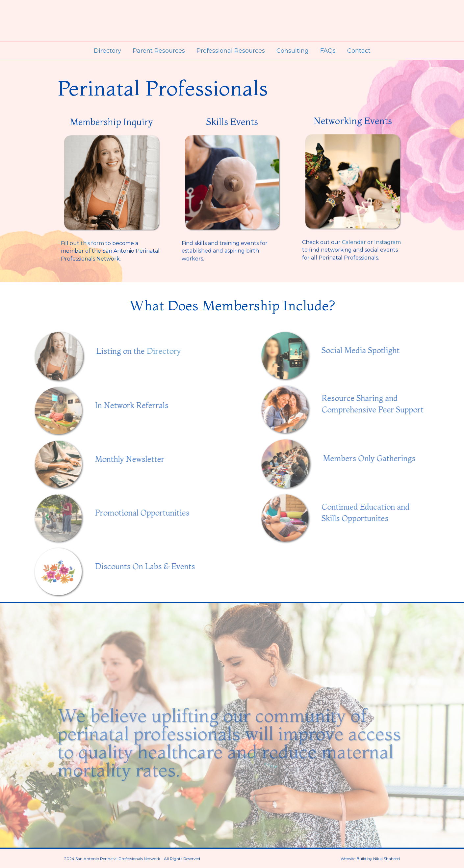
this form (92, 240)
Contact (359, 51)
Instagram (387, 232)
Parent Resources (159, 51)
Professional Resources (231, 51)
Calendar (354, 232)
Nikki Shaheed (387, 859)
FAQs (328, 51)
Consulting (293, 51)
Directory (107, 51)
